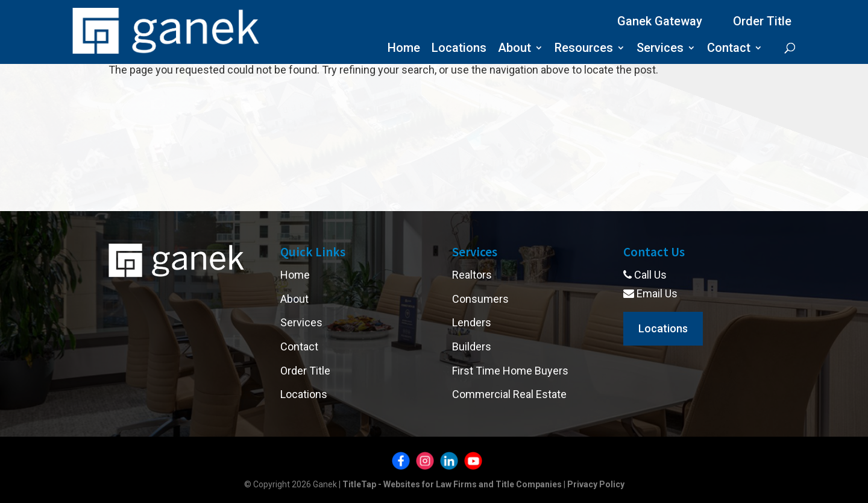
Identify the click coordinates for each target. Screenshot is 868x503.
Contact (729, 49)
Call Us (645, 275)
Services (660, 49)
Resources (584, 49)
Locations (459, 49)
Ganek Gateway (660, 21)
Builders (472, 346)
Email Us (650, 293)
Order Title (762, 21)
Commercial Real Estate (509, 394)
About (514, 49)
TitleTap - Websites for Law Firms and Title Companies (452, 484)
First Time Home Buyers (510, 371)
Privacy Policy (596, 484)
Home (404, 49)
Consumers (480, 299)
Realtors (472, 275)
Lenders (472, 322)
